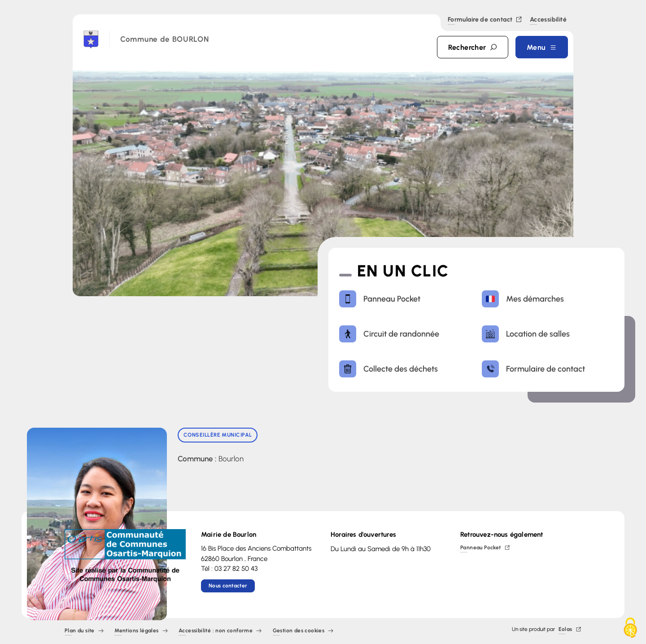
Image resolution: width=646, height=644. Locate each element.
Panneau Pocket (380, 299)
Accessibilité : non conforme (220, 631)
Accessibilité (548, 20)
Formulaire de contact (485, 20)
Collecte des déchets (388, 369)
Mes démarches (523, 299)
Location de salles (526, 334)
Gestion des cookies (303, 631)
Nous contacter (228, 586)
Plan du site (84, 631)
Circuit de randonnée (389, 334)
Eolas (570, 630)
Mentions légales (141, 631)
